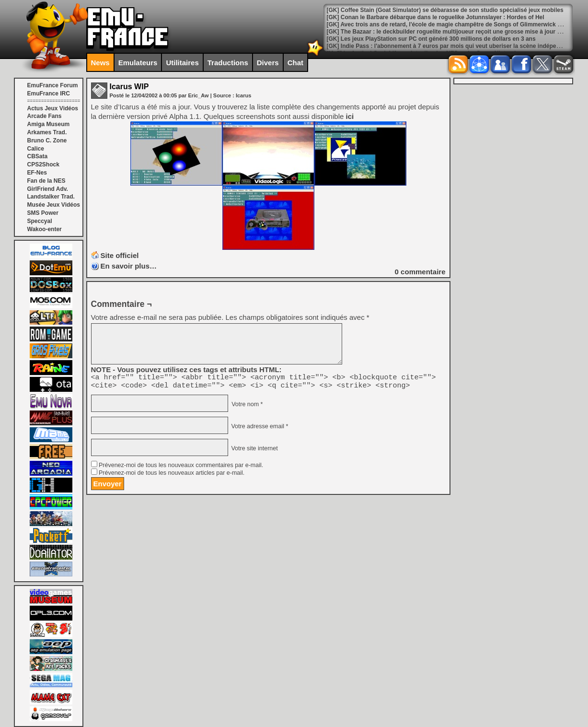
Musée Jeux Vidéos (54, 205)
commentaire (420, 272)
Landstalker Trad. (51, 197)
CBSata (38, 156)
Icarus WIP (129, 87)
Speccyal (40, 221)
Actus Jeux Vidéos (53, 108)
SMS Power (43, 213)
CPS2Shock (43, 164)
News (100, 63)
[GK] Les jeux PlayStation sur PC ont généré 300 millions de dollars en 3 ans (431, 39)
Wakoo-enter (45, 229)
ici (350, 116)
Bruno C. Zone (47, 141)
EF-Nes (37, 173)
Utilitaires (182, 63)
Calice (36, 149)
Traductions (228, 63)
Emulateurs (138, 63)
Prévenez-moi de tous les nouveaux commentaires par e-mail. (181, 468)
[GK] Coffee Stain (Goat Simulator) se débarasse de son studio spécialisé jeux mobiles (445, 10)
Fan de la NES (46, 181)
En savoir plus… (129, 266)
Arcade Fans (45, 116)
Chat (295, 63)
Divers (268, 63)
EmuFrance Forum (53, 85)
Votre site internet (254, 451)
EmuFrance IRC (49, 94)
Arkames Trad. (47, 132)
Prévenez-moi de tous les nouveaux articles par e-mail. (172, 476)
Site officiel (120, 255)
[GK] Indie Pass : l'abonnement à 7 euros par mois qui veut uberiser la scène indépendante (451, 46)
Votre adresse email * (259, 429)
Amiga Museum (49, 124)
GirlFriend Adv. (48, 189)
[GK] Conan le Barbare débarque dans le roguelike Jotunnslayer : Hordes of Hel (436, 17)
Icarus (243, 95)
